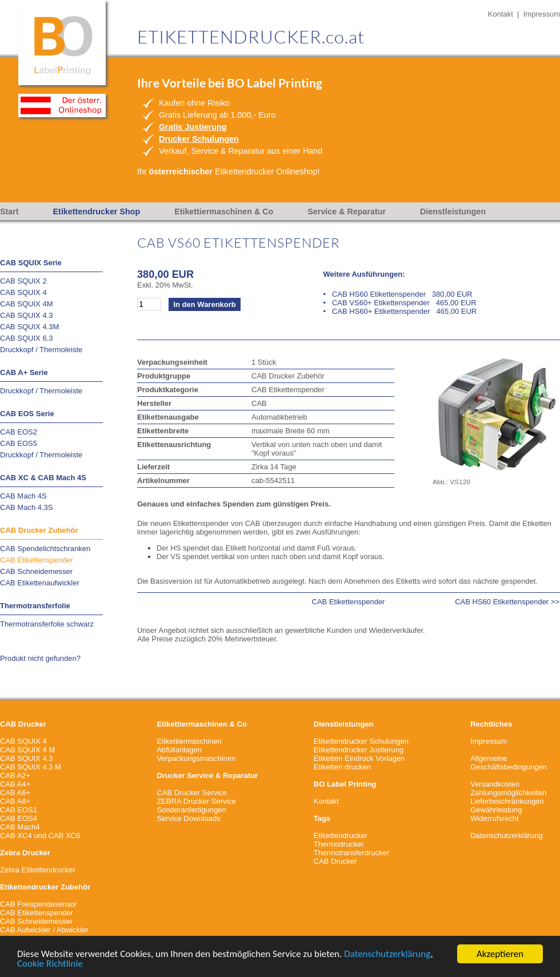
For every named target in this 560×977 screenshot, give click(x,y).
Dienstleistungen (453, 212)
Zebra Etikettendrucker (38, 870)
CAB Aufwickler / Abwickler (44, 930)
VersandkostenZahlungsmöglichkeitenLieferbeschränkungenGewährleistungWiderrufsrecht (508, 801)
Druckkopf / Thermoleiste (41, 350)
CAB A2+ (15, 775)
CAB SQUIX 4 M (27, 750)
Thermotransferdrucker (351, 853)
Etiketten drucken (342, 767)
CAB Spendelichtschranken (45, 549)
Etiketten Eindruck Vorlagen (359, 758)
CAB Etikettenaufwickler (40, 583)
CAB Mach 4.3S (27, 507)
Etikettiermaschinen (189, 741)
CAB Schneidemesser (36, 571)
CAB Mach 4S (23, 496)
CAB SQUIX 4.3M (29, 327)
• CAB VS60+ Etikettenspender (400, 303)
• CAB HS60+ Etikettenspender (400, 311)
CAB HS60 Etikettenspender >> (507, 602)
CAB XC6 (65, 836)
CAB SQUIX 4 (23, 292)
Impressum (542, 14)
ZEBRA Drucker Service (196, 801)
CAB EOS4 (19, 818)
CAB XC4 (16, 836)
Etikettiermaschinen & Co (224, 212)
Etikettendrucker (341, 836)
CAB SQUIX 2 (23, 281)
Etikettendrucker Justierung (359, 750)
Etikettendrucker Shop (97, 212)
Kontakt (501, 14)
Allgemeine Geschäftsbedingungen (509, 763)
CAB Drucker (335, 861)
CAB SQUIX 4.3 (26, 315)
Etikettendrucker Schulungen (361, 741)
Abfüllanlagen (179, 750)
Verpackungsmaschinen (196, 758)
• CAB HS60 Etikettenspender (398, 294)
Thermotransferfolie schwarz (47, 624)
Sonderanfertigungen (191, 810)
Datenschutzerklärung (387, 955)
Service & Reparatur (347, 212)
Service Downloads (188, 818)
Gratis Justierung (193, 127)
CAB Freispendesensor (38, 904)
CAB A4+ (15, 784)
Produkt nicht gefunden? (40, 658)
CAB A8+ (15, 801)
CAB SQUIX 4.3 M (31, 767)
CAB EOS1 (19, 810)
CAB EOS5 (19, 443)
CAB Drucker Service (192, 793)
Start (9, 212)
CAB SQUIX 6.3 (26, 338)
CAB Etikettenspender (37, 560)
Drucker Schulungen (199, 139)
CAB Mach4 (20, 827)
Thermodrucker (339, 844)
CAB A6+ (15, 793)
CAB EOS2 (19, 432)
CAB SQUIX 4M (26, 304)
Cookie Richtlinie (50, 965)
